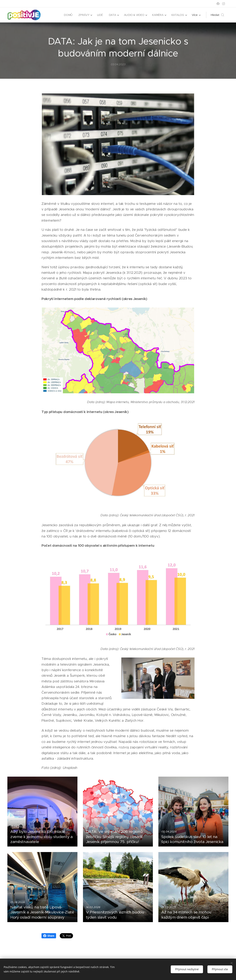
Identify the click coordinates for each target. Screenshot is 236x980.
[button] (217, 15)
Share (49, 936)
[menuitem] (67, 15)
